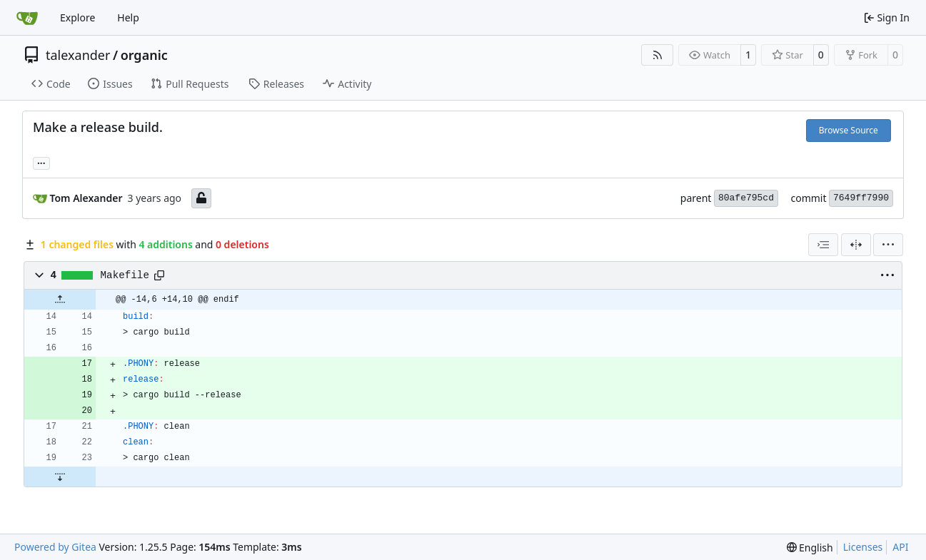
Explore (77, 17)
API (900, 547)
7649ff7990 (861, 198)
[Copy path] (159, 275)
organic (144, 55)
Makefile (125, 275)
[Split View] (856, 245)
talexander (78, 55)
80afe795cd (746, 198)
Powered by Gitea (55, 547)
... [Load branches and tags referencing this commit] (41, 162)
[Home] (27, 18)
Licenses (863, 547)
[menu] (888, 245)
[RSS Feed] (658, 55)
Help (128, 17)
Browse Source (849, 130)
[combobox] (823, 245)
